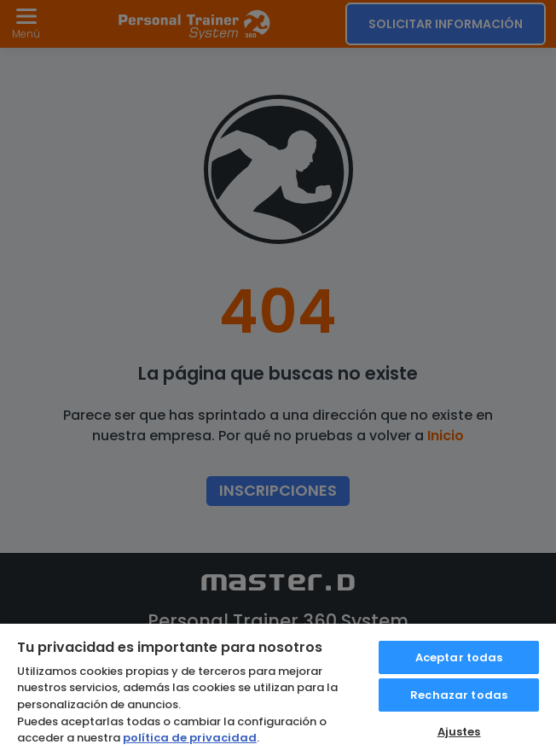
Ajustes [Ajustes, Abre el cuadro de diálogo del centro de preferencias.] (459, 732)
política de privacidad (190, 738)
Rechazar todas (459, 695)
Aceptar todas (459, 657)
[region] (278, 689)
